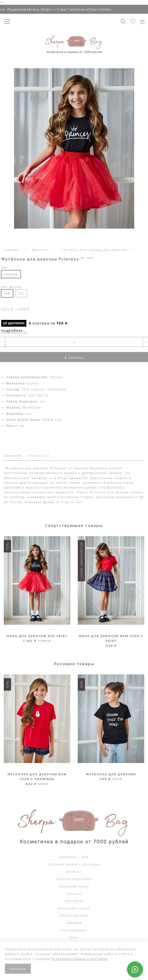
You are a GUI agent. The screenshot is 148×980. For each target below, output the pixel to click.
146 (7, 293)
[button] (10, 592)
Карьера (74, 923)
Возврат (74, 871)
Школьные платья (74, 908)
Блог (74, 937)
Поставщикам (74, 930)
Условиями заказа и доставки (80, 959)
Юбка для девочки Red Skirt (37, 636)
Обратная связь (74, 886)
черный (11, 274)
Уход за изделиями (74, 879)
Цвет (5, 267)
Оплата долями (74, 915)
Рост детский (12, 287)
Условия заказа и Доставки (74, 864)
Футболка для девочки (111, 774)
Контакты (74, 901)
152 (21, 293)
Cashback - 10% (74, 857)
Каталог (74, 893)
